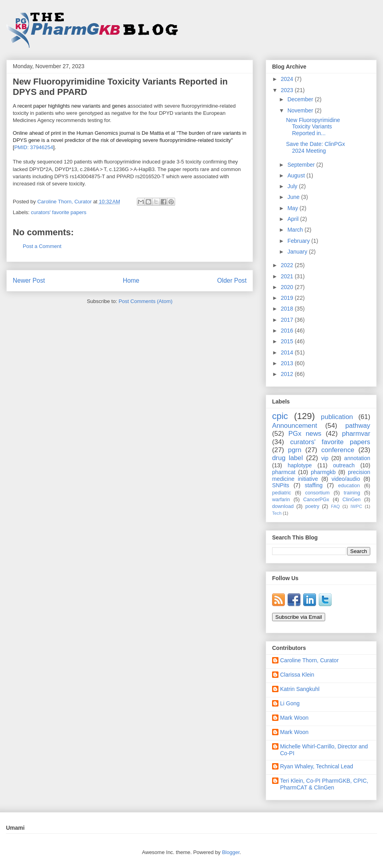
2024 (288, 79)
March (296, 230)
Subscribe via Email (299, 617)
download (283, 506)
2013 (288, 363)
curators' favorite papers (59, 212)
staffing (314, 485)
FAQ (335, 506)
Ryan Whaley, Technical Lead (317, 766)
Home (131, 280)
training (352, 493)
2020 (288, 287)
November (301, 110)
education (349, 486)
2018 (288, 309)
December (301, 99)
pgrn (295, 450)
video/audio (346, 479)
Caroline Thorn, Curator (309, 660)
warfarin (281, 500)
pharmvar (356, 434)
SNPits (281, 485)
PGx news (305, 434)
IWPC (356, 506)
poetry (312, 506)
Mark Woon (294, 718)
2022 (288, 265)
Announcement (295, 426)
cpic (280, 416)
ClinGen (351, 500)
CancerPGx (316, 500)
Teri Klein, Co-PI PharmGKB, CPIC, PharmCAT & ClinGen (324, 784)
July (293, 186)
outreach (344, 465)
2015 (288, 341)
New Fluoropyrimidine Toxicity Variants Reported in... (313, 127)
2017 (288, 320)
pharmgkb (323, 472)
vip (325, 458)
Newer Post (29, 280)
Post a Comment (42, 246)
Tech (277, 513)
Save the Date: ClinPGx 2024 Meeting (316, 147)
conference (338, 450)
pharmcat (284, 472)
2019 (288, 298)
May (293, 208)
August (297, 175)
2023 (288, 90)
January (298, 252)
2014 (288, 352)
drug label (287, 458)
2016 (288, 331)
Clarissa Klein (297, 675)
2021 (288, 276)
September (302, 165)
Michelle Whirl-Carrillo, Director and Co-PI (324, 750)
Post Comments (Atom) (145, 301)
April (294, 219)
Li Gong (290, 703)
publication (337, 417)
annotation (357, 458)
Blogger (231, 852)
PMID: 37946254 (34, 147)
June (294, 197)
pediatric (282, 493)
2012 (288, 374)
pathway (358, 426)
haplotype (300, 465)
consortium (318, 493)
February (299, 241)
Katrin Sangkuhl (300, 689)
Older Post (232, 280)
